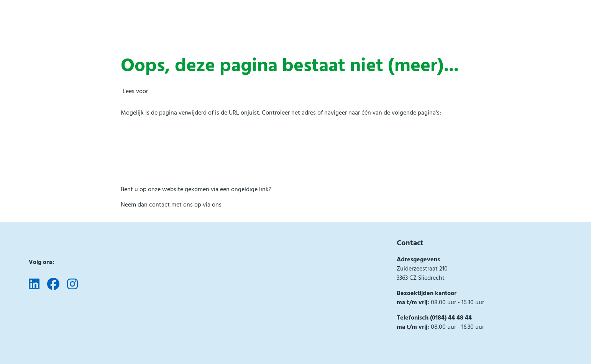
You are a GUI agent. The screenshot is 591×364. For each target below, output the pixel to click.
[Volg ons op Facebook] (53, 285)
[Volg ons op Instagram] (72, 285)
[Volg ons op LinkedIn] (34, 285)
